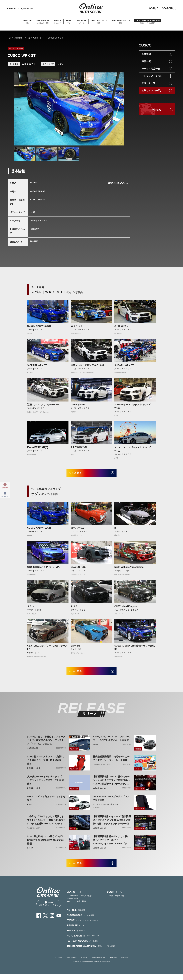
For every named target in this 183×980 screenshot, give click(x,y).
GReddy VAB (78, 405)
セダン (60, 64)
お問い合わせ (71, 963)
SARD (30, 852)
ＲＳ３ (31, 608)
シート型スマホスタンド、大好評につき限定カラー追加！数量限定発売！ (45, 764)
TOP (10, 38)
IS (115, 530)
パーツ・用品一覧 (151, 69)
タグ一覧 (58, 963)
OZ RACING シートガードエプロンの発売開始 (111, 802)
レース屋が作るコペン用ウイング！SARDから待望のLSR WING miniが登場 (46, 844)
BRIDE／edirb (34, 772)
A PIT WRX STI (122, 326)
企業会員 (125, 963)
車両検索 (18, 38)
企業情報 (146, 54)
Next (119, 109)
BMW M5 (76, 648)
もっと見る (79, 474)
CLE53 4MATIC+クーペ (127, 608)
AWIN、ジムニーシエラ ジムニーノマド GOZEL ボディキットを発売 (112, 742)
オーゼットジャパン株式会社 (106, 808)
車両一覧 (146, 61)
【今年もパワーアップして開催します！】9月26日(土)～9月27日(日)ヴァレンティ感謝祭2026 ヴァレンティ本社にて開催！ (46, 824)
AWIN (96, 748)
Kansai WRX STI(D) (38, 447)
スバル (28, 38)
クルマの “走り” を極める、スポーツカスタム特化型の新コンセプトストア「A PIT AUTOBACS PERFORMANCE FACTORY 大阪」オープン (46, 744)
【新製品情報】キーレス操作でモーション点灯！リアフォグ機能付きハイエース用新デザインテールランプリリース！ (111, 784)
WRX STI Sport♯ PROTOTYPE (44, 569)
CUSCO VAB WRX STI (39, 326)
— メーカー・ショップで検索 (79, 901)
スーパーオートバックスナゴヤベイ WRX (134, 406)
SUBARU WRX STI (124, 365)
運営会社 (84, 963)
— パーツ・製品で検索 (76, 907)
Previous (19, 109)
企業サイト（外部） (152, 90)
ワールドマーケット (102, 768)
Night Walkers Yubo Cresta (129, 569)
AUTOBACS (33, 752)
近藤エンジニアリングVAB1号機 (87, 365)
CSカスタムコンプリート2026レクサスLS (47, 649)
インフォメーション (152, 76)
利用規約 (113, 963)
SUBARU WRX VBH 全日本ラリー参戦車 (134, 649)
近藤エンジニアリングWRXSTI (43, 405)
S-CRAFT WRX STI (37, 365)
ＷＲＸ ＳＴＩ (39, 38)
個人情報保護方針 (99, 963)
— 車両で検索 (73, 904)
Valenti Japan (99, 792)
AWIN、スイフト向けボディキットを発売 (46, 802)
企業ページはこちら (116, 183)
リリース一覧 (149, 83)
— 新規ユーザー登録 (116, 901)
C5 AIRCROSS (79, 569)
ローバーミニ (78, 530)
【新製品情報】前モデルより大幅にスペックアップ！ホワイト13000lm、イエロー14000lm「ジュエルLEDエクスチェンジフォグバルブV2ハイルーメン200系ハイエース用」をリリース (111, 844)
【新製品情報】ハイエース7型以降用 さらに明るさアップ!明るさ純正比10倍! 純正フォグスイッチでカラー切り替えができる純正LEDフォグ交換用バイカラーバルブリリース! (112, 824)
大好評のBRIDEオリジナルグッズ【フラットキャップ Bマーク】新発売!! (45, 784)
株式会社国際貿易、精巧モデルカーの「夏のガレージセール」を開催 (111, 762)
